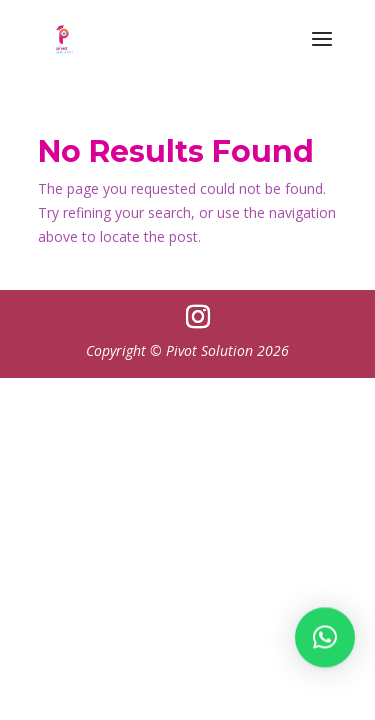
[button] (325, 644)
